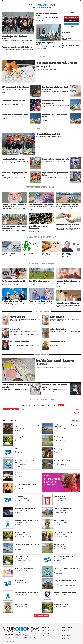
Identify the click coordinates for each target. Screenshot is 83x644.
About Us (57, 1)
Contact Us (62, 1)
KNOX (35, 10)
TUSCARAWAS (28, 10)
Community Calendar (28, 1)
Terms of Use (46, 634)
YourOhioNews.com (15, 642)
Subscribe (36, 1)
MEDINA (39, 10)
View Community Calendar (72, 24)
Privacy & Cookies (47, 635)
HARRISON (66, 10)
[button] (78, 249)
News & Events (66, 632)
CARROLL (60, 10)
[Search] (81, 1)
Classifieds (20, 1)
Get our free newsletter (72, 21)
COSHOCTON (46, 10)
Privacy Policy (28, 642)
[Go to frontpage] (42, 6)
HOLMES (16, 10)
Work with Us (66, 630)
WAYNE (21, 10)
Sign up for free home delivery (72, 17)
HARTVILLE (53, 10)
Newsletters (42, 1)
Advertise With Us (50, 1)
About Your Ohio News (48, 630)
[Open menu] (2, 1)
